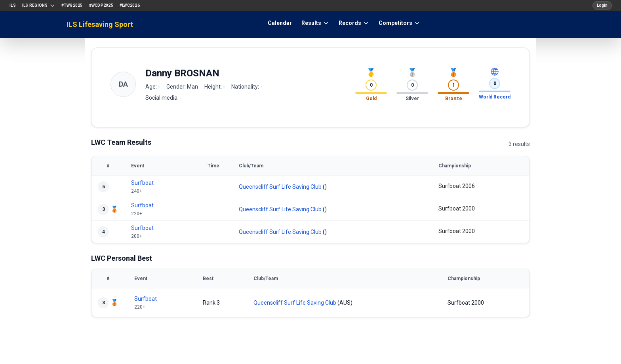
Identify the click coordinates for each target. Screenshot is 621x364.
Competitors (399, 23)
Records (354, 23)
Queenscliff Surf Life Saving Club (280, 187)
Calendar (280, 23)
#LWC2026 (130, 5)
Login (602, 5)
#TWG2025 (72, 5)
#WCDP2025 (101, 5)
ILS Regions (39, 6)
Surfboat (142, 183)
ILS (13, 5)
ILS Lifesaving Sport (100, 24)
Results (315, 23)
